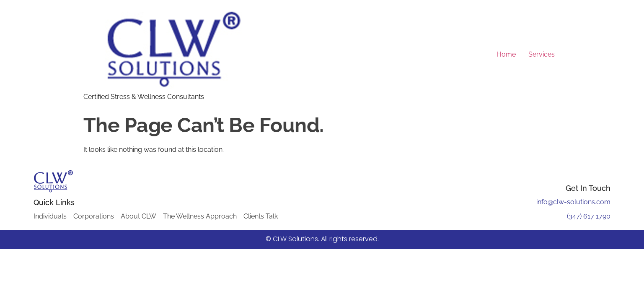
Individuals (50, 216)
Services (542, 54)
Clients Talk (261, 216)
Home (506, 54)
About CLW (138, 216)
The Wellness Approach (200, 216)
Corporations (94, 216)
